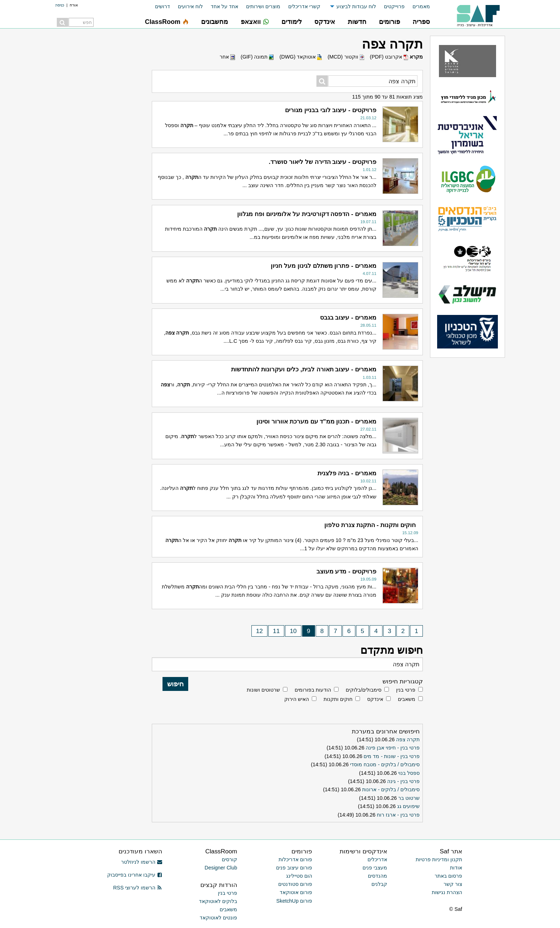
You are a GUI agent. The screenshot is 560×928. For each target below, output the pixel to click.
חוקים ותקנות (338, 699)
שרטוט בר (409, 798)
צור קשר (453, 884)
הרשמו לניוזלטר (142, 862)
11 (276, 631)
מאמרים (421, 6)
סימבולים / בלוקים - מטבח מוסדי (385, 764)
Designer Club (221, 868)
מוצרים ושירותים (263, 6)
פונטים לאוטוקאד (218, 918)
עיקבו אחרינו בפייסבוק (135, 875)
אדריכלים (377, 859)
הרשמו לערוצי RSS (138, 888)
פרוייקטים (394, 6)
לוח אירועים (190, 6)
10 (293, 631)
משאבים (407, 699)
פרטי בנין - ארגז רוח (398, 815)
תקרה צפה (408, 739)
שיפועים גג (408, 806)
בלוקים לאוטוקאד (218, 901)
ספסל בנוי (409, 773)
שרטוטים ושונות (263, 690)
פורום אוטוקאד (296, 892)
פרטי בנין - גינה (403, 781)
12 (259, 631)
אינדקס (375, 699)
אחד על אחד (224, 6)
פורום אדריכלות (295, 859)
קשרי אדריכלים (304, 6)
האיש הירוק (297, 699)
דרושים (162, 6)
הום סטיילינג (299, 876)
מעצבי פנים (375, 868)
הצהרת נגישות (447, 892)
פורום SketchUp (294, 901)
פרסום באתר (448, 876)
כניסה (60, 5)
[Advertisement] (94, 143)
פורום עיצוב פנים (294, 868)
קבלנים (379, 884)
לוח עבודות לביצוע (356, 6)
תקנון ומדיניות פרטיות (439, 859)
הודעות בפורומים (313, 690)
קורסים (229, 859)
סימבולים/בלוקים (364, 690)
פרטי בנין (406, 690)
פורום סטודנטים (295, 884)
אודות (456, 868)
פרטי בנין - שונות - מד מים (392, 756)
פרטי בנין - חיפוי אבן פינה (393, 748)
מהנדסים (377, 876)
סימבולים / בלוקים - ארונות (391, 789)
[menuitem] (417, 7)
